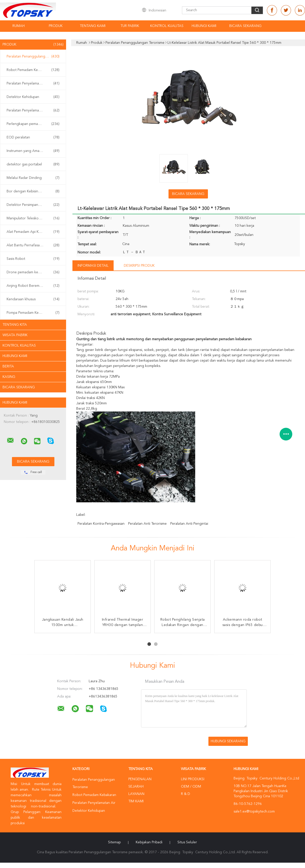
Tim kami (136, 801)
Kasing (9, 377)
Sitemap (114, 842)
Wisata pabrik (15, 335)
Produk (56, 26)
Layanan (136, 794)
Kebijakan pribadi (149, 842)
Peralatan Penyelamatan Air (33, 83)
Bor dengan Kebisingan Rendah (33, 191)
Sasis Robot (33, 259)
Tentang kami (93, 26)
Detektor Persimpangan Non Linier (34, 205)
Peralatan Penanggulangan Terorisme (34, 56)
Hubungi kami (204, 26)
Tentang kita (15, 325)
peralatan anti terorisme (147, 524)
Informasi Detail (93, 266)
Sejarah (136, 787)
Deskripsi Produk (139, 266)
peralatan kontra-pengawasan (101, 524)
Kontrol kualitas (167, 26)
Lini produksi (193, 779)
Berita (8, 366)
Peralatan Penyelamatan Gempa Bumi (34, 110)
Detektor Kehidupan (33, 97)
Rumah (19, 26)
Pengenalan (140, 779)
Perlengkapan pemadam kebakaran (34, 124)
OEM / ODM (191, 787)
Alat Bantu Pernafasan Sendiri (33, 245)
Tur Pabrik (130, 26)
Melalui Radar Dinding (33, 178)
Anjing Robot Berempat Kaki (33, 286)
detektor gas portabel (33, 164)
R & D (186, 794)
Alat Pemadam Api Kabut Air (33, 232)
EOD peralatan (33, 137)
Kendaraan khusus (33, 299)
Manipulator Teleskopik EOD (33, 218)
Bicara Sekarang (245, 26)
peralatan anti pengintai (189, 524)
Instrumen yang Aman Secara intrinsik (34, 151)
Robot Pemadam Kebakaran (33, 70)
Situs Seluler (187, 842)
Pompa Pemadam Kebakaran (33, 313)
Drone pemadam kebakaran (33, 272)
